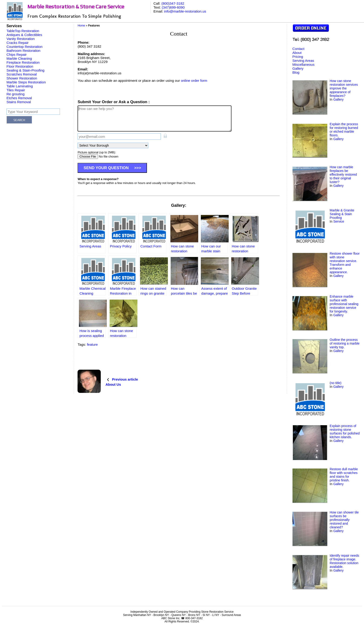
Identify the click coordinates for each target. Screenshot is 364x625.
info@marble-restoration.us (185, 11)
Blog (296, 72)
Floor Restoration (20, 66)
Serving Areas (303, 61)
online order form (194, 81)
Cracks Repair (18, 43)
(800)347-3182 (173, 3)
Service (339, 221)
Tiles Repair (16, 90)
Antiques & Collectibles (24, 35)
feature (92, 344)
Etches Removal (19, 98)
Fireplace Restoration (23, 62)
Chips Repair (17, 54)
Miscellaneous (304, 64)
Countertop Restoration (24, 47)
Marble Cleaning (19, 58)
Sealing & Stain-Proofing (25, 70)
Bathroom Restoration (23, 51)
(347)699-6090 (173, 7)
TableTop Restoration (23, 31)
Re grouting (16, 94)
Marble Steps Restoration (26, 82)
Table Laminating (20, 86)
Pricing (298, 57)
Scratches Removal (22, 74)
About (297, 53)
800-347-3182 (194, 618)
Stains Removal (19, 102)
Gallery (298, 68)
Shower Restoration (22, 78)
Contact (299, 49)
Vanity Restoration (21, 39)
